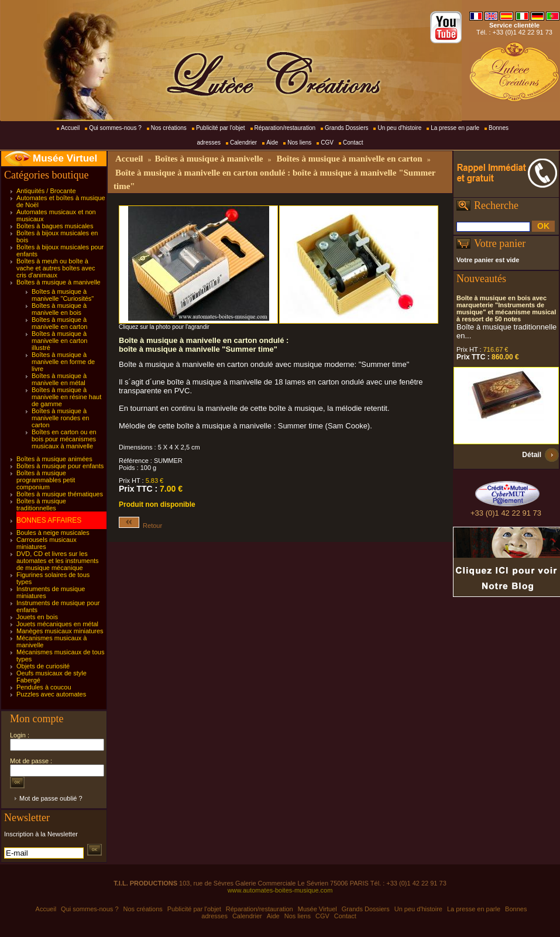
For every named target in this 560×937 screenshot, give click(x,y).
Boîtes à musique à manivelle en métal (59, 379)
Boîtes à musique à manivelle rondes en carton (60, 418)
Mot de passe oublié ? (51, 798)
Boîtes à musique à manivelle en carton (59, 323)
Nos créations (169, 128)
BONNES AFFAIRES (49, 520)
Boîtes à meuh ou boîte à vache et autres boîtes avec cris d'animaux (56, 268)
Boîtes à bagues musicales (55, 226)
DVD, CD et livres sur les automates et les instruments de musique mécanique (58, 561)
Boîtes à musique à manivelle (59, 282)
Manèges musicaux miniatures (60, 631)
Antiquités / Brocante (46, 191)
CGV (327, 143)
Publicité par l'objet (221, 128)
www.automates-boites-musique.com (280, 890)
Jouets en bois (37, 617)
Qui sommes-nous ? (115, 128)
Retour (140, 526)
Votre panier (500, 243)
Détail (532, 455)
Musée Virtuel (65, 158)
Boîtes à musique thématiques (60, 494)
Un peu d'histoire (399, 128)
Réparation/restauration (285, 128)
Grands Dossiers (346, 128)
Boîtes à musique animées (54, 459)
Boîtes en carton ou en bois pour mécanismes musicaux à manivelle (64, 439)
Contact (353, 143)
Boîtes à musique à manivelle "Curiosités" (63, 295)
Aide (272, 143)
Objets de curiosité (43, 666)
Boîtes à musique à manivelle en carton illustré (59, 341)
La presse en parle (455, 128)
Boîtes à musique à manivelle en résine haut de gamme (66, 397)
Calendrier (243, 143)
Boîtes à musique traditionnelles (41, 504)
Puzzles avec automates (51, 694)
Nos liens (299, 143)
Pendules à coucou (44, 687)
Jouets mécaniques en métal (57, 624)
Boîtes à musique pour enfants (60, 466)
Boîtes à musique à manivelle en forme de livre (63, 362)
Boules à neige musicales (53, 533)
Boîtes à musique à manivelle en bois (59, 309)
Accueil (70, 128)
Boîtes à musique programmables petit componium (46, 480)
